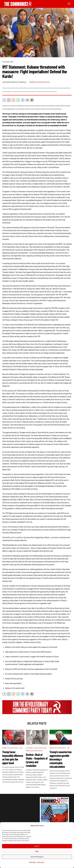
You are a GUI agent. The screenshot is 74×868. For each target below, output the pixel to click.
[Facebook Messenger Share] (23, 100)
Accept (37, 846)
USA (21, 748)
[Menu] (69, 4)
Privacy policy (40, 862)
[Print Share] (32, 100)
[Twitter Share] (9, 100)
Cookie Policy (32, 862)
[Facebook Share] (4, 100)
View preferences (37, 857)
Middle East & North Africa (40, 82)
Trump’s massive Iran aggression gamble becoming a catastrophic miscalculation (61, 759)
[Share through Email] (27, 100)
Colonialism (29, 748)
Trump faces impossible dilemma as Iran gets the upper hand (13, 757)
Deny (37, 851)
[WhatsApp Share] (18, 100)
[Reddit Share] (13, 100)
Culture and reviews (40, 748)
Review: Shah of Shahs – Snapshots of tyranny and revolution (37, 760)
